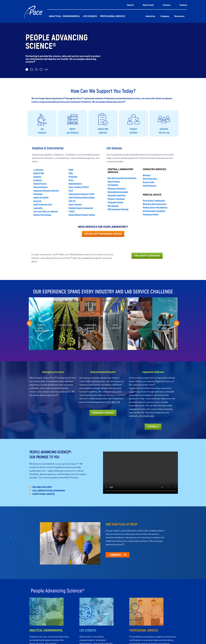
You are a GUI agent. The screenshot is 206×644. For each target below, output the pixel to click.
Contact (183, 5)
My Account (148, 5)
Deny (170, 634)
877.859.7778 (115, 294)
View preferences (192, 634)
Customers (160, 598)
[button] (201, 614)
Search (130, 5)
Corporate (28, 598)
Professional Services (113, 16)
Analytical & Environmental (64, 599)
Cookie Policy (164, 640)
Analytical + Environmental (64, 16)
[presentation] (30, 215)
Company (165, 16)
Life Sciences (90, 16)
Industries (150, 16)
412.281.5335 (149, 308)
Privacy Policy (175, 640)
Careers (167, 5)
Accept (148, 634)
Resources (179, 16)
